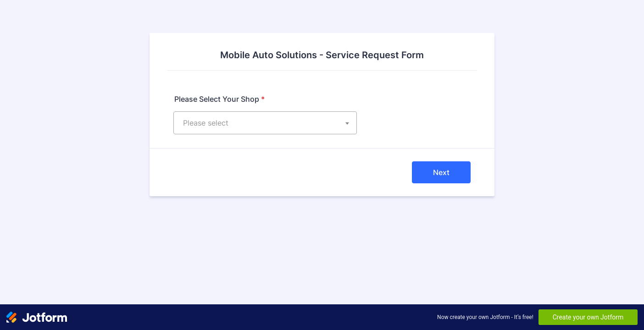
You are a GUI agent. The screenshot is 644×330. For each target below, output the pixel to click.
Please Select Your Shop (219, 99)
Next (441, 172)
